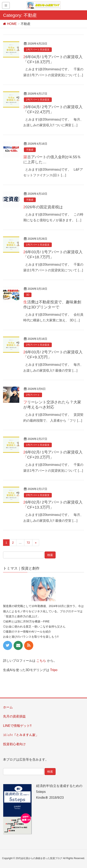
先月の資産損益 (14, 716)
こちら (41, 661)
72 (28, 543)
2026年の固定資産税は (43, 207)
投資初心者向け (14, 744)
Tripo (54, 670)
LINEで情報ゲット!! (17, 726)
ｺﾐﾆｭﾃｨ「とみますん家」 (21, 735)
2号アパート (33, 395)
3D (28, 295)
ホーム (8, 707)
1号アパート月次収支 (38, 50)
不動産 (30, 150)
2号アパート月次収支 (38, 100)
